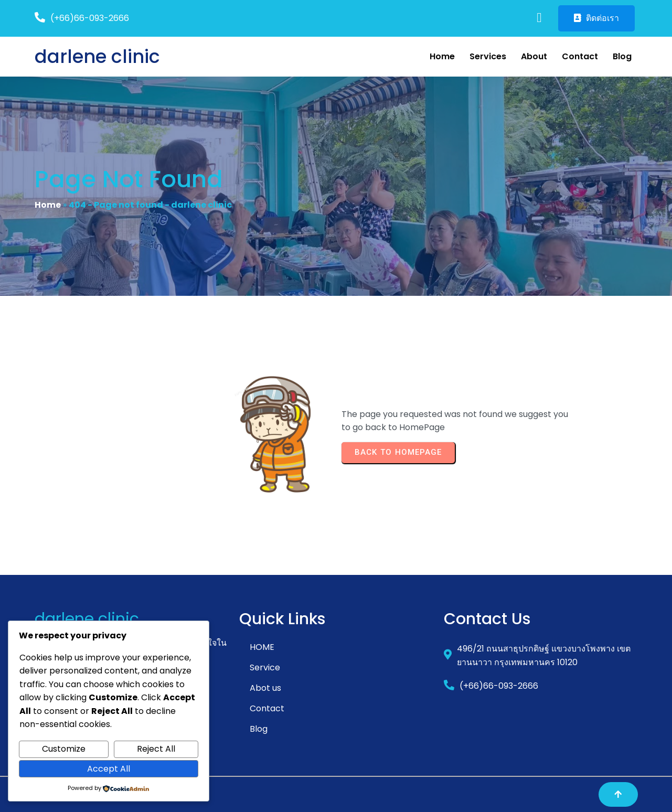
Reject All (156, 749)
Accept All (109, 769)
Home (48, 205)
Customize (64, 749)
